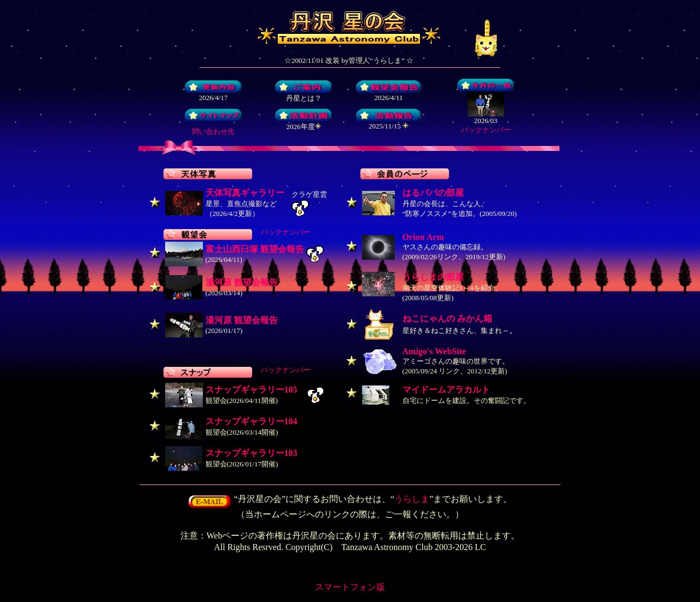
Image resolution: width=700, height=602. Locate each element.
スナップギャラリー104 (252, 421)
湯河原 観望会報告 (242, 282)
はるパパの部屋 (433, 193)
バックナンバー (486, 130)
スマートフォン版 (350, 587)
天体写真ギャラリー (245, 193)
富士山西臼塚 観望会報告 (255, 249)
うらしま (412, 499)
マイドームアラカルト (446, 390)
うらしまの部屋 (433, 277)
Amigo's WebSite (434, 351)
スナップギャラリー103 (252, 453)
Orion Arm (423, 237)
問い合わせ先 (213, 131)
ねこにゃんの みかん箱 (447, 318)
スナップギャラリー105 (252, 390)
